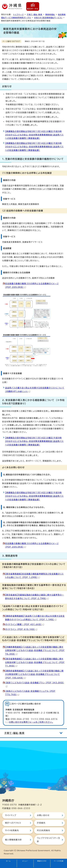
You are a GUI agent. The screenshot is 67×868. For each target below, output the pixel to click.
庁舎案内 (41, 823)
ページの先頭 (59, 861)
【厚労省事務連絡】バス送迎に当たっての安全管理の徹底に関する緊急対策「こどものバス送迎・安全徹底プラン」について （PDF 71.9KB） (35, 662)
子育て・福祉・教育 (34, 14)
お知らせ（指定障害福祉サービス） (48, 18)
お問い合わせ (43, 815)
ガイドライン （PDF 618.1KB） (21, 629)
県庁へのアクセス (13, 823)
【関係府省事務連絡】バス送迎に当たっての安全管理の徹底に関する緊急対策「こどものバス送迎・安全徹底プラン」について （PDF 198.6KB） (34, 674)
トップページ (18, 14)
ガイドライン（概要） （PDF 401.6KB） (25, 624)
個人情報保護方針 (13, 840)
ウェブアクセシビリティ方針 (48, 840)
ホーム (8, 861)
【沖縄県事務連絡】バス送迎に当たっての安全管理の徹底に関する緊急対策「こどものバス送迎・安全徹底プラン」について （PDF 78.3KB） (35, 650)
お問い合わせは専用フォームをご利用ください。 (31, 722)
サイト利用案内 (12, 830)
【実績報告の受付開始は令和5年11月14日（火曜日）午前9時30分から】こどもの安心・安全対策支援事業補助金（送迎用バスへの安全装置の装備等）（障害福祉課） (34, 135)
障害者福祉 (50, 14)
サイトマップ (11, 815)
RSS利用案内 (43, 830)
